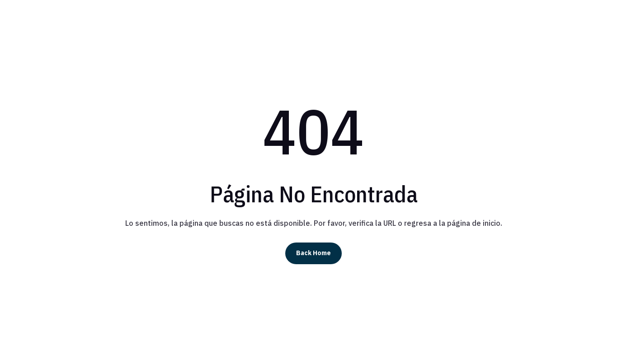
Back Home (313, 253)
